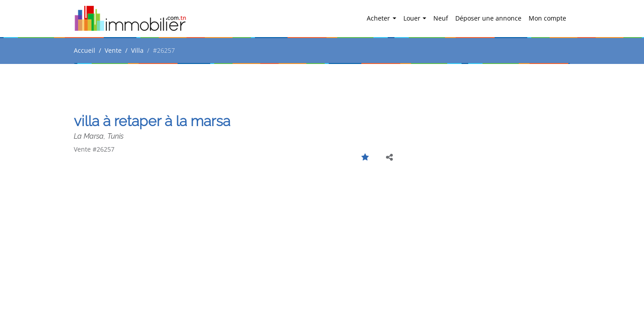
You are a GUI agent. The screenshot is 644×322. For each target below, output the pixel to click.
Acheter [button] (379, 18)
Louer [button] (413, 18)
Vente (113, 50)
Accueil (85, 50)
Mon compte (547, 18)
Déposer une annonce (488, 18)
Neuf (441, 18)
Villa (137, 50)
